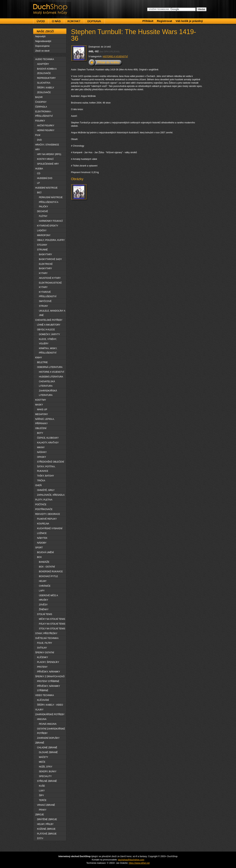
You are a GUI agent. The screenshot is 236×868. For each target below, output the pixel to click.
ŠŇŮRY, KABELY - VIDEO (50, 705)
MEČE (42, 762)
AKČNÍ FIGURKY (46, 126)
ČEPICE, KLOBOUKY (48, 438)
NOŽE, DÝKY (46, 767)
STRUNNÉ (42, 250)
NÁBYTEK (42, 538)
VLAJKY (39, 710)
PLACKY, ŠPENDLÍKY (48, 662)
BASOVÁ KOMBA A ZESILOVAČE (47, 71)
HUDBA (39, 169)
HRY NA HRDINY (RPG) (49, 154)
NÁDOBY (42, 543)
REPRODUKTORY (46, 78)
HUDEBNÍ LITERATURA (51, 377)
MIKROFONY (44, 235)
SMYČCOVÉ (45, 301)
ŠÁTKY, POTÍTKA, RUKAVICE (46, 469)
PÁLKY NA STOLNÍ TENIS (52, 624)
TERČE (43, 800)
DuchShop (40, 5)
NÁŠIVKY (42, 452)
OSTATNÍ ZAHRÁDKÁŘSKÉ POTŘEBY (51, 731)
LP (38, 183)
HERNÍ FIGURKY (46, 130)
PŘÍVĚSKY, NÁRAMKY (49, 672)
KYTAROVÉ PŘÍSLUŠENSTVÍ (48, 294)
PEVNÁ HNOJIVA (48, 724)
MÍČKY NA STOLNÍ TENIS (52, 619)
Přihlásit (148, 21)
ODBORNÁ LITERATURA (50, 367)
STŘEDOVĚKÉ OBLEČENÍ (51, 462)
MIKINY (41, 447)
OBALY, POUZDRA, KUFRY (51, 240)
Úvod (41, 21)
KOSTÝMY (41, 400)
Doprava (94, 21)
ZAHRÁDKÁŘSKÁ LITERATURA (48, 393)
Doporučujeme (42, 46)
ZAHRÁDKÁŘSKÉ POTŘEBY (50, 714)
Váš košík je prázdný (189, 21)
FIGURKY (40, 121)
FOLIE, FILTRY (45, 643)
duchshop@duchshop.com (131, 860)
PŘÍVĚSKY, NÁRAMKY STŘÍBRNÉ (49, 688)
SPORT (39, 548)
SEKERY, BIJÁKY (48, 772)
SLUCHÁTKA (44, 83)
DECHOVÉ (42, 211)
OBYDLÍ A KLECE (46, 330)
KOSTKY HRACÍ (45, 159)
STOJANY (42, 245)
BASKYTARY (45, 254)
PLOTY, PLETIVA (44, 500)
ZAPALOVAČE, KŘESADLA (51, 495)
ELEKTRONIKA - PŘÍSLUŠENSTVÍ (44, 114)
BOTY (40, 433)
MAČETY (44, 757)
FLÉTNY (43, 216)
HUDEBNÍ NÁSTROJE (46, 188)
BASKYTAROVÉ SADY (50, 259)
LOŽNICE (42, 533)
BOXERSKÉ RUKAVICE (51, 572)
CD (39, 173)
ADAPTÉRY (43, 64)
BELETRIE (42, 362)
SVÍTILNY (42, 648)
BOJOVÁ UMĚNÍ (45, 552)
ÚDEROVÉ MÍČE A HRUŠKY (48, 598)
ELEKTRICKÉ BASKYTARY (46, 266)
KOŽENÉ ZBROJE (46, 829)
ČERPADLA (41, 107)
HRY (38, 150)
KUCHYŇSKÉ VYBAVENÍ (50, 528)
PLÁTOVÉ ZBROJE (47, 834)
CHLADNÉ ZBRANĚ (47, 748)
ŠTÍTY (40, 839)
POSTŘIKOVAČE (44, 509)
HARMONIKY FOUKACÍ (51, 221)
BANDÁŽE (44, 562)
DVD (39, 140)
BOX (39, 557)
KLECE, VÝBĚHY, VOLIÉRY (48, 341)
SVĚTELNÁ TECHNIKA (47, 638)
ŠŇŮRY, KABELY (46, 88)
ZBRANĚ (40, 743)
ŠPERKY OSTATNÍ (45, 653)
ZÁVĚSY (43, 605)
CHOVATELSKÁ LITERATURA (47, 384)
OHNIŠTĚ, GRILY (46, 490)
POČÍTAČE (41, 505)
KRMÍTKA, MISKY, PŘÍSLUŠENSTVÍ (48, 351)
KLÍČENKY (42, 657)
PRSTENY (42, 667)
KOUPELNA (43, 524)
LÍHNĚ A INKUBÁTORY (49, 325)
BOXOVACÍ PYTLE (48, 576)
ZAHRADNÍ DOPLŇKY (48, 738)
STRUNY (43, 306)
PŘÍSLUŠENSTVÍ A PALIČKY (49, 204)
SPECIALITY (45, 776)
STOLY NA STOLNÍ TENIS (52, 629)
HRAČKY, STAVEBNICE (47, 145)
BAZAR (39, 97)
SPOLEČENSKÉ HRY (48, 164)
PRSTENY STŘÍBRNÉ (48, 681)
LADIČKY (42, 231)
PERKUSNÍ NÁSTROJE (51, 197)
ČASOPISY (41, 102)
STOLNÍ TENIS (45, 614)
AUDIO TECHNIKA (45, 59)
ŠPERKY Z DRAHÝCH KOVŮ (50, 677)
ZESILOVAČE (44, 92)
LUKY (42, 791)
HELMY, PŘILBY (45, 824)
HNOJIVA (42, 719)
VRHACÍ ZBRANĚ (46, 805)
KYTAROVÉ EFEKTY (48, 226)
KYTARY (43, 273)
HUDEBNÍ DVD (45, 178)
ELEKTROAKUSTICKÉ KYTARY (50, 285)
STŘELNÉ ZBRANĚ (47, 781)
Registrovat (165, 21)
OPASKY (41, 457)
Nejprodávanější (43, 41)
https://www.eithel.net (139, 863)
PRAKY (43, 810)
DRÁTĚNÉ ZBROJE (47, 819)
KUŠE (42, 786)
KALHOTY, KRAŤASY (48, 443)
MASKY (39, 405)
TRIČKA (41, 481)
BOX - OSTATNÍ (47, 567)
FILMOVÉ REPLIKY (47, 519)
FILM (38, 135)
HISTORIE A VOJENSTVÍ (115, 57)
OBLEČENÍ (41, 428)
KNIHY (39, 358)
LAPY (42, 591)
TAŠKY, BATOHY (46, 476)
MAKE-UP (42, 410)
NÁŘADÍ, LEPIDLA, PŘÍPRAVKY (45, 421)
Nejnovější (40, 36)
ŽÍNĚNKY (44, 609)
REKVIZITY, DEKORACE (48, 514)
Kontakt (74, 21)
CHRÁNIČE (45, 586)
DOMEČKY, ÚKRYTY (49, 334)
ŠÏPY (41, 795)
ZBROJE (40, 815)
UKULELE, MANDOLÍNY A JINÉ (52, 313)
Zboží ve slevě (42, 51)
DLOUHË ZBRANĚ (48, 752)
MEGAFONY (42, 414)
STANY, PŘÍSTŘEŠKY (46, 633)
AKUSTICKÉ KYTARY (50, 278)
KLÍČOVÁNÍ (43, 700)
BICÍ (39, 193)
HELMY (43, 581)
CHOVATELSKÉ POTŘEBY (49, 320)
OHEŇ (38, 485)
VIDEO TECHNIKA (45, 695)
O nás (56, 21)
